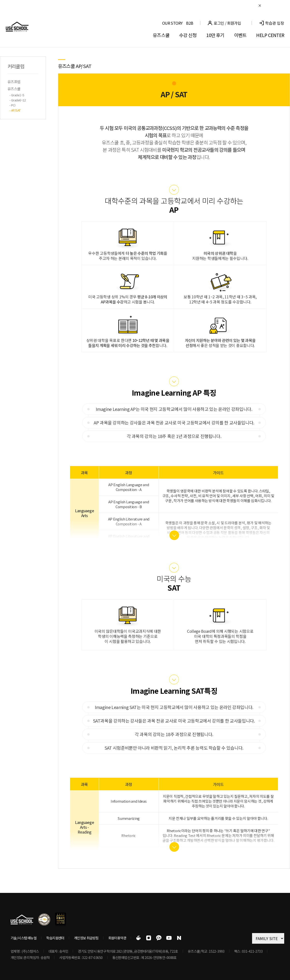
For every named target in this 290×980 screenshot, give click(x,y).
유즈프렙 (14, 82)
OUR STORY (172, 23)
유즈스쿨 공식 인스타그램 (149, 938)
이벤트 (240, 35)
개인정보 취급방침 (86, 938)
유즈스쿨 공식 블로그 (179, 938)
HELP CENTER (270, 35)
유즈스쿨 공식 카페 (138, 938)
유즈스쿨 (161, 35)
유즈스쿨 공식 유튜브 (169, 938)
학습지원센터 (55, 938)
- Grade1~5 (17, 95)
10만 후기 (215, 35)
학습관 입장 (275, 23)
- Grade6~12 (18, 100)
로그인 (219, 23)
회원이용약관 (117, 938)
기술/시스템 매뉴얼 (24, 938)
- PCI (12, 105)
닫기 (260, 6)
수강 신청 (188, 35)
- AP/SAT (15, 110)
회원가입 (234, 23)
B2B (190, 23)
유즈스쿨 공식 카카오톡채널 (159, 938)
